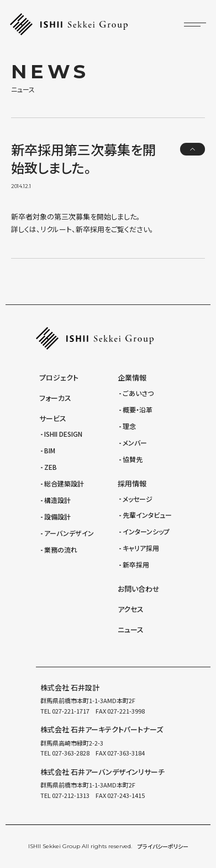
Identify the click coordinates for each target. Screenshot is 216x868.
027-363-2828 (70, 753)
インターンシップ (146, 531)
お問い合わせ (139, 589)
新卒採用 (136, 564)
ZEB (51, 467)
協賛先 (133, 459)
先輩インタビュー (147, 515)
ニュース (131, 629)
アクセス (131, 609)
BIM (50, 450)
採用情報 (132, 483)
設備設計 (57, 516)
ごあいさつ (138, 393)
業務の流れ (61, 550)
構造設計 (57, 500)
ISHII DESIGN (63, 434)
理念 (129, 426)
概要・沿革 (138, 409)
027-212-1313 (70, 795)
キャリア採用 (141, 548)
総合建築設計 (64, 483)
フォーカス (55, 398)
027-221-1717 (70, 711)
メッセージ (138, 499)
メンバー (135, 443)
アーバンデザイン (69, 533)
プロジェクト (59, 377)
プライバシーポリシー (163, 846)
